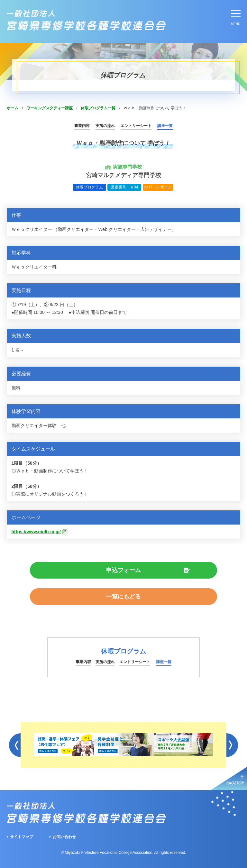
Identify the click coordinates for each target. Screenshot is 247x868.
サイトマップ (22, 837)
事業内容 (82, 126)
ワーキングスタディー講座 (50, 108)
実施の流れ (105, 126)
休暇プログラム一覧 (98, 108)
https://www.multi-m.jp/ (36, 532)
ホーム (13, 108)
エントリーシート (136, 126)
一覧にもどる (123, 597)
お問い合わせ (64, 837)
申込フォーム (123, 570)
